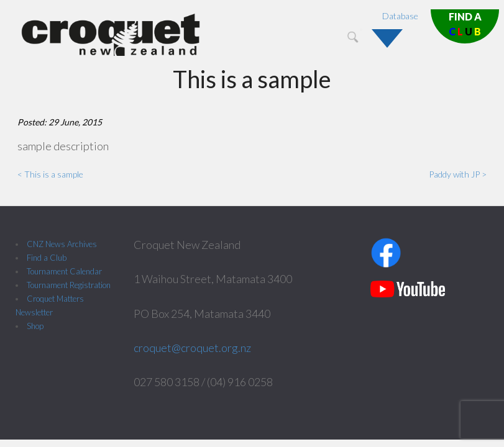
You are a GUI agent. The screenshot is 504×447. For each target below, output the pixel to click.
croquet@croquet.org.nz (192, 348)
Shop (35, 326)
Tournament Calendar (64, 271)
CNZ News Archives (62, 244)
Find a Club (47, 258)
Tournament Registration (69, 285)
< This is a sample (50, 174)
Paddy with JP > (458, 174)
